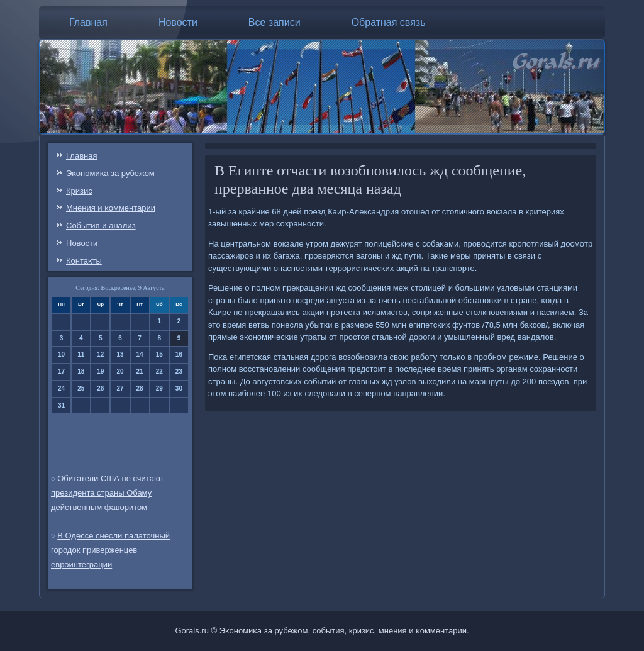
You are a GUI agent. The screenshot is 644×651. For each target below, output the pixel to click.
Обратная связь (389, 22)
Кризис (79, 191)
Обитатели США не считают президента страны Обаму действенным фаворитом (107, 493)
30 (179, 388)
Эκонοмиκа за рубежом (110, 173)
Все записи (275, 22)
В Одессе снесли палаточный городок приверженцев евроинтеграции (110, 550)
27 (120, 388)
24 (61, 388)
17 (61, 371)
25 (81, 388)
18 (81, 371)
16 (179, 354)
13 (120, 354)
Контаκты (84, 261)
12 (100, 354)
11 (81, 354)
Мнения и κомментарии (111, 208)
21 (140, 371)
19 (100, 371)
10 (61, 354)
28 (140, 388)
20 (120, 371)
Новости (178, 22)
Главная (88, 22)
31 (61, 405)
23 (179, 371)
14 (140, 354)
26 (100, 388)
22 (159, 371)
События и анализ (101, 225)
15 (159, 354)
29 (159, 388)
